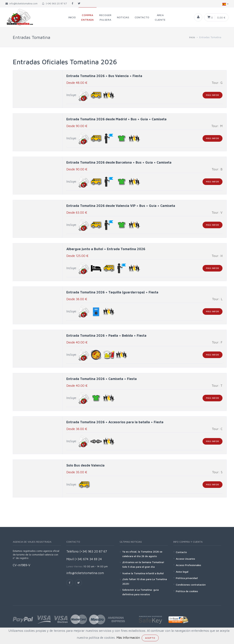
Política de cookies (187, 591)
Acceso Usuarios (185, 559)
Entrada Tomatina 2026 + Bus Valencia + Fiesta (104, 76)
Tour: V (217, 213)
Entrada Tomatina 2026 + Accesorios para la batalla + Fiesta (115, 422)
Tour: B (217, 169)
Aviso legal (182, 572)
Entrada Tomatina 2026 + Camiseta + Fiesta (102, 379)
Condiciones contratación (191, 585)
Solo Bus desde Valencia (85, 465)
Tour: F (217, 342)
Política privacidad (187, 578)
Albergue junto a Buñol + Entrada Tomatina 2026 (106, 249)
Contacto (181, 552)
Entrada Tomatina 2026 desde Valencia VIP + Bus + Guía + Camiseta (121, 206)
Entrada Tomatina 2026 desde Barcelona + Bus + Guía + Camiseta (119, 162)
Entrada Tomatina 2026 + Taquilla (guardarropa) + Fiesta (112, 292)
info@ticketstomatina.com (85, 573)
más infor (213, 95)
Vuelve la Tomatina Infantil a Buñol (143, 573)
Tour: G (217, 83)
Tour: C (217, 429)
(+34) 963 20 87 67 (54, 3)
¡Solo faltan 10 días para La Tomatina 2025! (145, 581)
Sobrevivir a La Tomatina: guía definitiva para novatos (140, 592)
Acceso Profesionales (188, 565)
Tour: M (217, 126)
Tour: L (217, 299)
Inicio (192, 37)
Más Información (128, 638)
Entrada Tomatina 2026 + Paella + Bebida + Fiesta (106, 336)
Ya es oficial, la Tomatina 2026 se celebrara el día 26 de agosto (142, 554)
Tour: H (217, 256)
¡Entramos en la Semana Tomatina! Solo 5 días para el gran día (143, 564)
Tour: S (217, 472)
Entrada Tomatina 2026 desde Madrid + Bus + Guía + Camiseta (116, 119)
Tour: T (217, 386)
